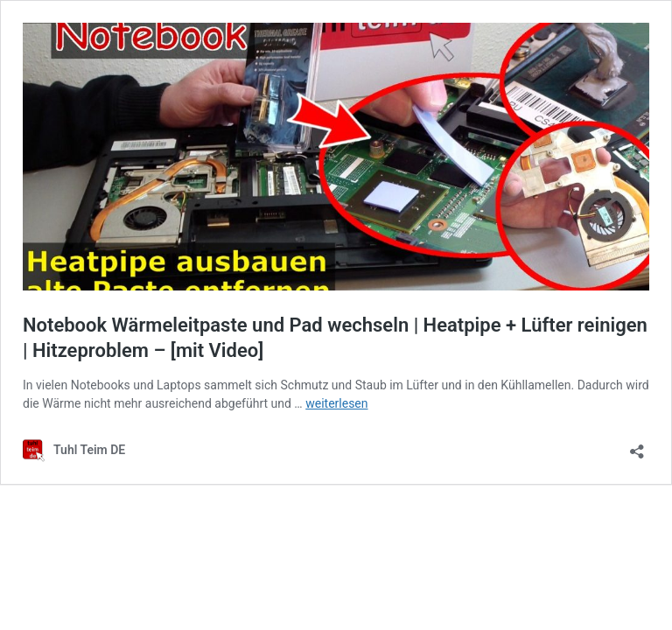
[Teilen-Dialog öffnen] (637, 446)
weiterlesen (336, 403)
